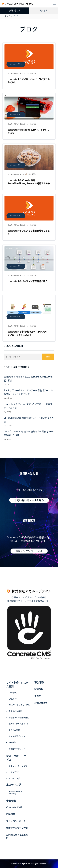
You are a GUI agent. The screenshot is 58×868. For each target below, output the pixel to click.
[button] (54, 4)
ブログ (38, 696)
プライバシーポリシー (17, 821)
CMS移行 (13, 699)
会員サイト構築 (15, 711)
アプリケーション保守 (18, 766)
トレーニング (14, 779)
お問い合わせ (15, 11)
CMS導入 (13, 693)
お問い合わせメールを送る (29, 500)
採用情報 (39, 689)
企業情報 (11, 801)
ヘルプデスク (14, 772)
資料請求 (43, 11)
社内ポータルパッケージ (19, 724)
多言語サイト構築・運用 (19, 718)
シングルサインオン (17, 736)
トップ (7, 16)
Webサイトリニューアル (19, 705)
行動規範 (11, 814)
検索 (48, 357)
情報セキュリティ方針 (17, 828)
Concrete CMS (16, 64)
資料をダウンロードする (29, 551)
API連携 (12, 742)
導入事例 (39, 683)
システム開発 (14, 730)
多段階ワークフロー (17, 749)
